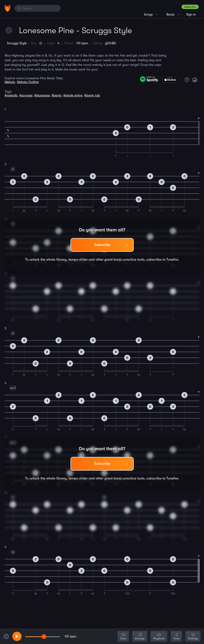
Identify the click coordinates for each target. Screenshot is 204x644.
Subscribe (190, 7)
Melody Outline (28, 82)
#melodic (11, 95)
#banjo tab (92, 95)
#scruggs (26, 95)
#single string (73, 95)
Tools (176, 637)
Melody (10, 82)
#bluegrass (42, 95)
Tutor (123, 637)
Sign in (191, 14)
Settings (193, 637)
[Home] (8, 8)
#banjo (57, 95)
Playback (159, 637)
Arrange (140, 637)
